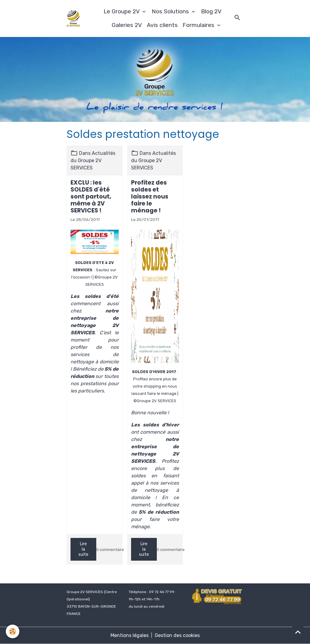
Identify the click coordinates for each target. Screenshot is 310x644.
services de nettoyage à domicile (155, 490)
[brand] (73, 18)
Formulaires (199, 25)
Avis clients (162, 25)
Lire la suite (83, 549)
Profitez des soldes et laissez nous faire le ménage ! (150, 197)
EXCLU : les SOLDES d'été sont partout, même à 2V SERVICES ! (91, 197)
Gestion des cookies (177, 635)
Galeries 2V (127, 25)
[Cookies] (13, 631)
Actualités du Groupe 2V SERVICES (93, 160)
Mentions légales (130, 635)
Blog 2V (211, 11)
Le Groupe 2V (122, 11)
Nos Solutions (171, 11)
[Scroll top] (298, 632)
